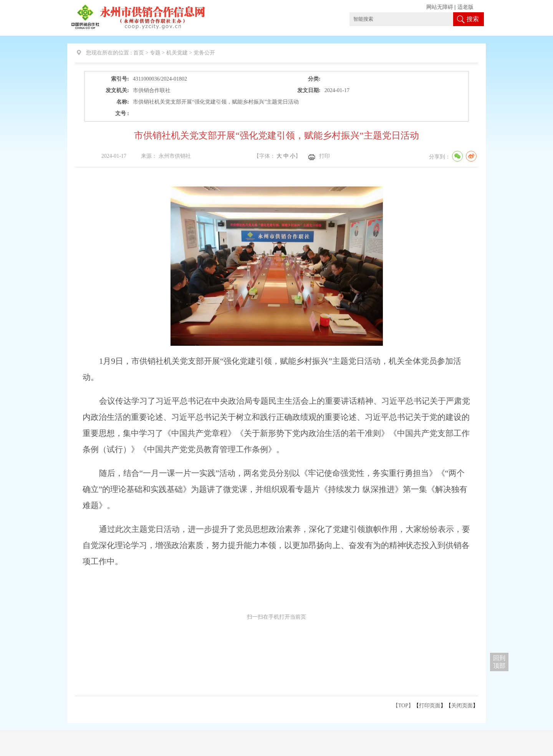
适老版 (465, 7)
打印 (325, 156)
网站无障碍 (440, 7)
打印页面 (430, 706)
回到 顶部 (499, 662)
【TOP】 (403, 706)
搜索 (473, 19)
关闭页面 (462, 706)
